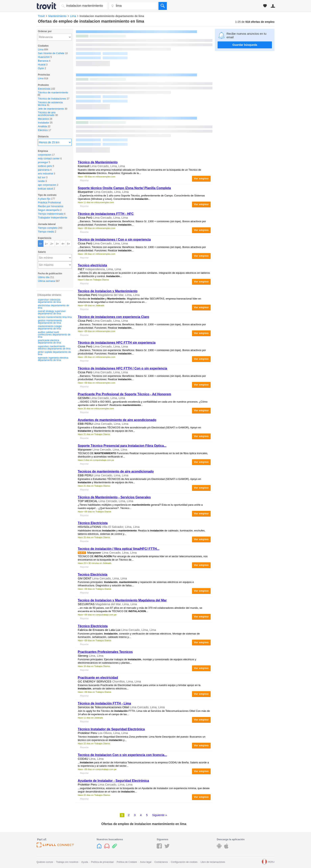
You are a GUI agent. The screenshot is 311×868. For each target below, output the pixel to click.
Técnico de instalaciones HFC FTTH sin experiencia (117, 343)
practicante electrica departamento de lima (49, 342)
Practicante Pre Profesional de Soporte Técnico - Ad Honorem (124, 394)
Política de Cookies (127, 862)
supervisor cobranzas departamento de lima (49, 301)
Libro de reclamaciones (213, 862)
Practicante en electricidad (98, 678)
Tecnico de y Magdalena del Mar (122, 600)
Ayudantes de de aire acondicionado (117, 420)
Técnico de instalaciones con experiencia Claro (113, 317)
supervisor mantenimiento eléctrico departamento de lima (54, 347)
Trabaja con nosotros (67, 862)
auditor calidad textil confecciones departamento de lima (54, 335)
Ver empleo (201, 178)
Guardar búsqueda (245, 45)
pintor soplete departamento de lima (54, 353)
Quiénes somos (45, 862)
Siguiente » (160, 815)
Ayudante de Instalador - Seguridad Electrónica (113, 781)
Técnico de (98, 162)
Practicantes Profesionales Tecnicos (105, 652)
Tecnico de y (108, 291)
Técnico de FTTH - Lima (104, 703)
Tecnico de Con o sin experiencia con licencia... (122, 755)
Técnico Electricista (93, 523)
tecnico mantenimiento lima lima (55, 317)
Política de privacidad (102, 862)
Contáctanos (161, 862)
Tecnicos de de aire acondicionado (116, 471)
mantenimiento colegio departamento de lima (50, 327)
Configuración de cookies (184, 862)
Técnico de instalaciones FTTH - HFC (106, 214)
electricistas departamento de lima (53, 307)
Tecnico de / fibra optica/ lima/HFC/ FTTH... (119, 549)
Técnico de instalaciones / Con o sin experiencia (114, 240)
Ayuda (85, 862)
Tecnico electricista (92, 265)
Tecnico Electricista (93, 575)
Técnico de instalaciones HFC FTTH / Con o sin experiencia (122, 368)
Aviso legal (146, 862)
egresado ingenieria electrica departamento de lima (53, 359)
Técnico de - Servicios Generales (114, 497)
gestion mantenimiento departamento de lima (50, 322)
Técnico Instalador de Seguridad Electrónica (111, 729)
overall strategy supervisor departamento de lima (52, 312)
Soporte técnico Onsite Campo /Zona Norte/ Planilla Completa (124, 188)
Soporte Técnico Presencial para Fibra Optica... (122, 446)
